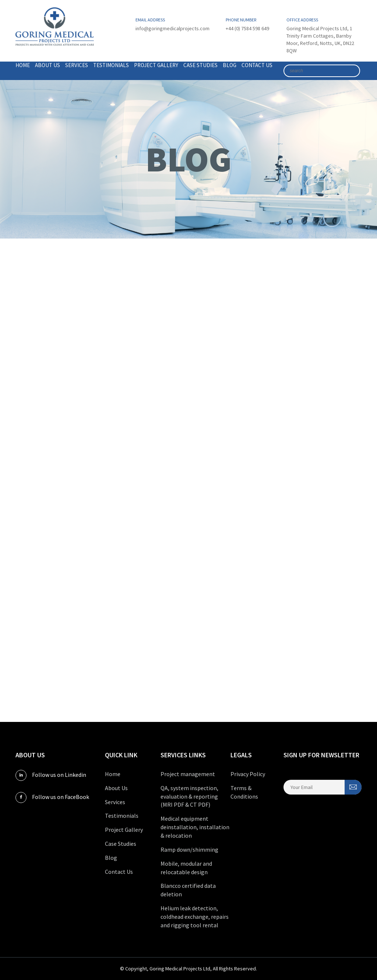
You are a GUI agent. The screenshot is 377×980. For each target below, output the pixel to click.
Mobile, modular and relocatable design (186, 868)
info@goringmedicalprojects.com (172, 28)
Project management (188, 774)
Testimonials (111, 65)
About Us (47, 65)
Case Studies (200, 65)
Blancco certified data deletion (188, 890)
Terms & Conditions (244, 792)
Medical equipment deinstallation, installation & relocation (195, 827)
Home (23, 65)
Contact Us (257, 65)
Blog (230, 65)
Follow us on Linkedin (51, 775)
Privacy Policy (248, 774)
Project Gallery (156, 65)
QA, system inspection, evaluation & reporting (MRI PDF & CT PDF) (189, 796)
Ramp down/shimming (189, 849)
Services (77, 65)
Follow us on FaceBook (52, 797)
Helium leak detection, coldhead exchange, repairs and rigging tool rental (195, 917)
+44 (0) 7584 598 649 (247, 28)
